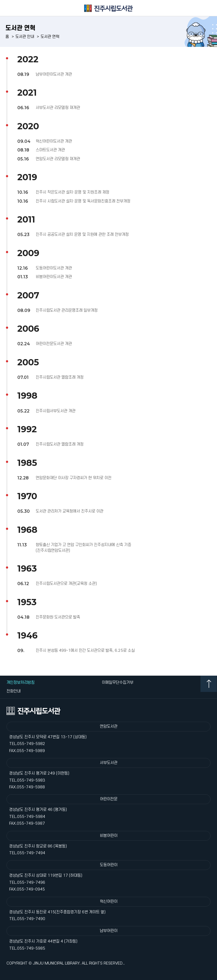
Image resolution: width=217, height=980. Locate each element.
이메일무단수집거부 (118, 683)
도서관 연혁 (50, 37)
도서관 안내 (25, 37)
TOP (209, 684)
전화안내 (14, 691)
